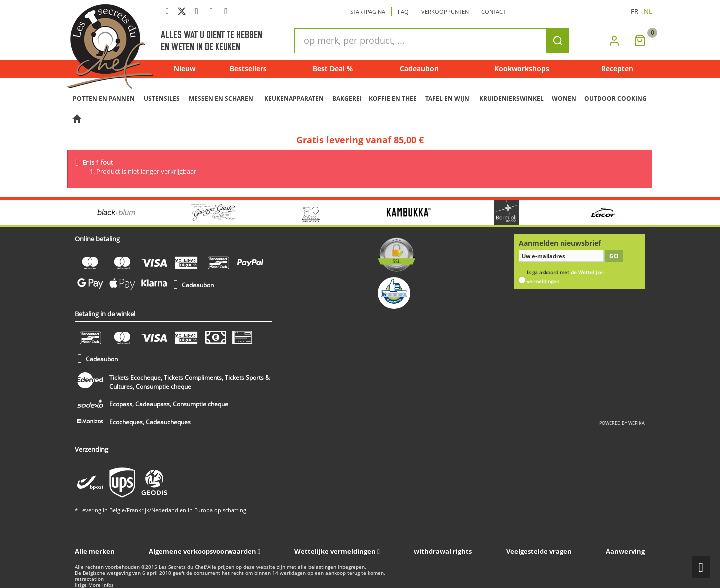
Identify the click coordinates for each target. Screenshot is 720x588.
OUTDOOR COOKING (616, 99)
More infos (101, 585)
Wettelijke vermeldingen (335, 551)
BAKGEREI (347, 99)
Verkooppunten (445, 12)
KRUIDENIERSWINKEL (512, 99)
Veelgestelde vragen (539, 551)
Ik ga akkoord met (565, 277)
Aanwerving (625, 551)
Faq (403, 12)
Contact (494, 12)
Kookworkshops (522, 69)
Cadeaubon (419, 69)
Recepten (617, 69)
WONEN (564, 99)
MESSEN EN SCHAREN (221, 99)
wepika (637, 423)
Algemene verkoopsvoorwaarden (203, 551)
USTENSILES (162, 99)
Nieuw (185, 69)
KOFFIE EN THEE (393, 99)
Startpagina (368, 12)
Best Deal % (333, 69)
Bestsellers (248, 69)
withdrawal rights (443, 551)
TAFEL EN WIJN (447, 99)
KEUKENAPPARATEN (294, 99)
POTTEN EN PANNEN (104, 99)
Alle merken (95, 551)
